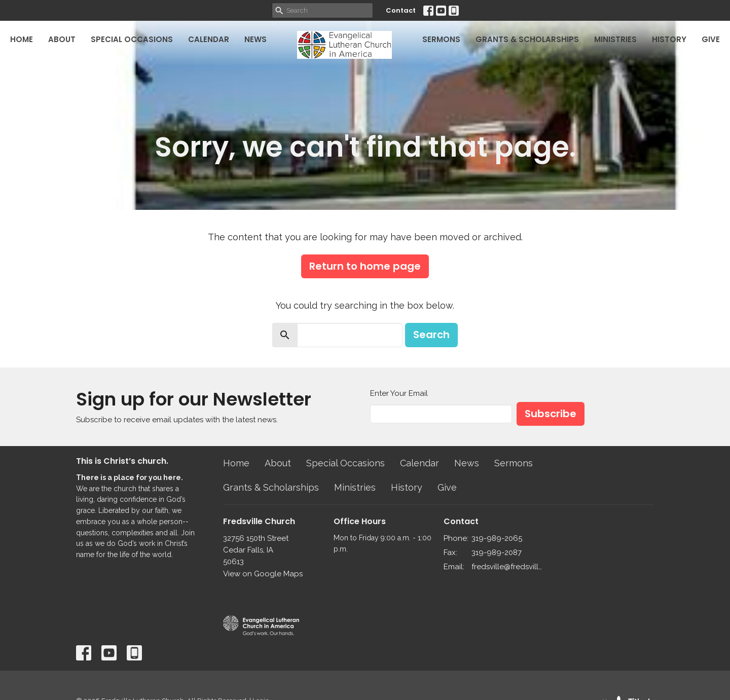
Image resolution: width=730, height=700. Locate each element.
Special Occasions (132, 39)
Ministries (615, 39)
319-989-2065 (497, 538)
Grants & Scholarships (527, 39)
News (255, 39)
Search (431, 335)
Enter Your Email (399, 393)
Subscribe (551, 414)
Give (711, 39)
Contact (401, 10)
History (669, 39)
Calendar (209, 39)
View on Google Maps (263, 574)
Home (22, 39)
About (62, 39)
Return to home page (365, 266)
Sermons (441, 39)
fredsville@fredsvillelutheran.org (508, 567)
